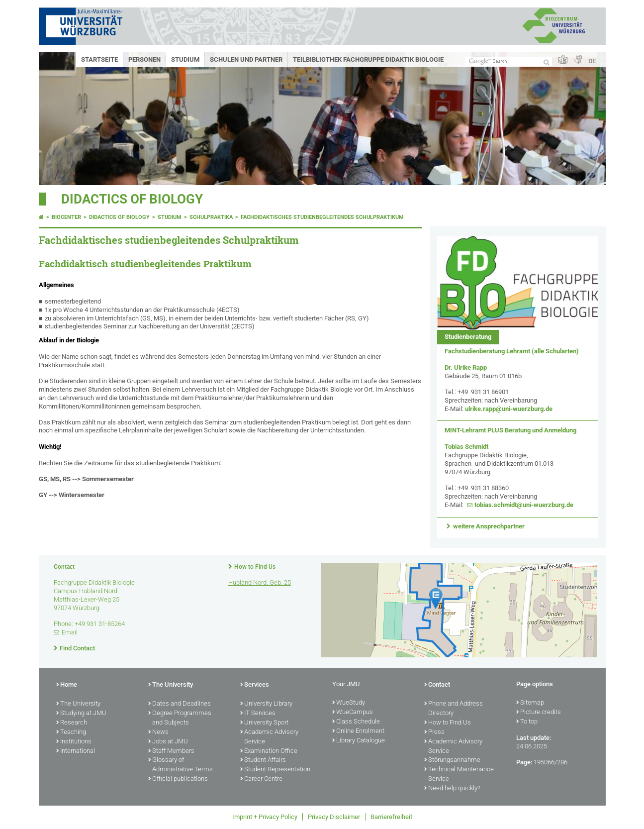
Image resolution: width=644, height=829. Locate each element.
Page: (524, 762)
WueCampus (353, 713)
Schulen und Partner (246, 59)
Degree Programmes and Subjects (180, 718)
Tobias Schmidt (466, 447)
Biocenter (66, 217)
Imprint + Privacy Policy (265, 817)
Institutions (74, 742)
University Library (266, 704)
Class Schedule (356, 722)
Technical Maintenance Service (459, 775)
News (158, 732)
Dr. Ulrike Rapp (466, 367)
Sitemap (530, 703)
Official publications (178, 779)
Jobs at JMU (168, 742)
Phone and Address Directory (454, 709)
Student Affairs (263, 760)
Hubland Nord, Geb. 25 (260, 582)
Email (70, 632)
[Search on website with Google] (509, 61)
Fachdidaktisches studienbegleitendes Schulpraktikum (322, 217)
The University (78, 704)
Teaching (71, 732)
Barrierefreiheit (391, 817)
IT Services (258, 714)
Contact (437, 685)
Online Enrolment (358, 731)
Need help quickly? (452, 789)
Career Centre (261, 779)
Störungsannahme (452, 760)
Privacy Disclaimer (334, 817)
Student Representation (275, 770)
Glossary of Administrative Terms (181, 765)
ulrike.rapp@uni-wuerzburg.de (509, 409)
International (76, 751)
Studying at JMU (81, 714)
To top (527, 722)
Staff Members (171, 751)
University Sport (264, 723)
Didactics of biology (132, 199)
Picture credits (539, 713)
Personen (144, 59)
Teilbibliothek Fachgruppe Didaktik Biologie (368, 59)
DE (592, 61)
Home (67, 685)
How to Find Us (255, 567)
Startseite (99, 59)
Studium (185, 59)
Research (72, 723)
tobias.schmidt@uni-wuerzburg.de (524, 505)
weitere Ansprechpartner (489, 526)
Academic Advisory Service (269, 737)
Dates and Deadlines (180, 704)
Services (255, 685)
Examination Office (269, 751)
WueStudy (349, 703)
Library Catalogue (359, 741)
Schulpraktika (211, 217)
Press (434, 732)
